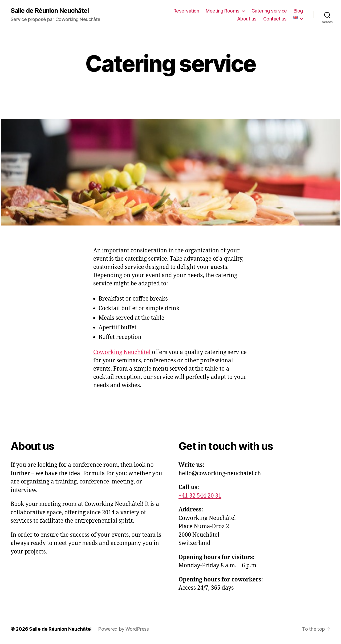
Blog (298, 11)
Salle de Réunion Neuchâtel (50, 11)
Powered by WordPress (123, 629)
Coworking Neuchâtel (123, 352)
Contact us (275, 19)
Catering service (269, 11)
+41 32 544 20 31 (200, 496)
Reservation (186, 11)
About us (247, 19)
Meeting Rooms (223, 11)
